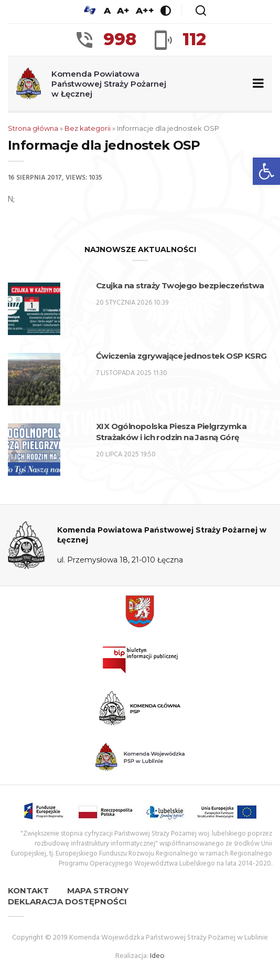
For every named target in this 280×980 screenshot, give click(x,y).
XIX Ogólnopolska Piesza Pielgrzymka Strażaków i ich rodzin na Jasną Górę (171, 432)
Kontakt (28, 890)
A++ (145, 11)
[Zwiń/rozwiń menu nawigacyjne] (256, 84)
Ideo (157, 956)
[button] (266, 171)
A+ (123, 11)
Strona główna (33, 128)
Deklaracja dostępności (67, 901)
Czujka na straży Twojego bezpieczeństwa (180, 285)
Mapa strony (98, 890)
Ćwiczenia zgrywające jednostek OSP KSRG (181, 356)
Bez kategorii (88, 128)
